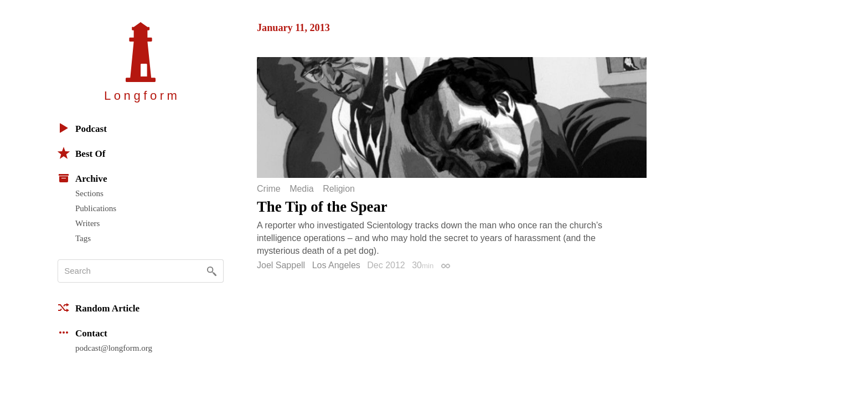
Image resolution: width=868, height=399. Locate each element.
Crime (269, 189)
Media (302, 189)
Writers (87, 223)
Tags (83, 238)
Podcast (82, 128)
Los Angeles (336, 265)
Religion (339, 189)
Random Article (99, 308)
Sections (89, 193)
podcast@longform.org (114, 348)
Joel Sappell (281, 265)
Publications (96, 208)
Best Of (81, 153)
